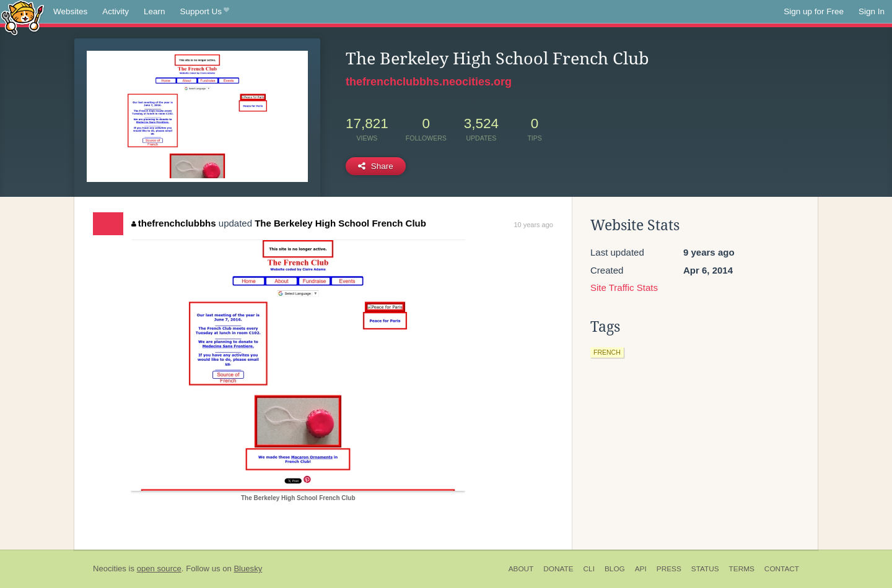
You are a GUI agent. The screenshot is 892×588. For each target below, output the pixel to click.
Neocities (110, 569)
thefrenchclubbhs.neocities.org (429, 82)
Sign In (872, 11)
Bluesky (248, 569)
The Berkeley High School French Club (340, 223)
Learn (155, 11)
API (641, 569)
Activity (116, 11)
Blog (615, 569)
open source (159, 569)
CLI (589, 569)
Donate (558, 569)
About (521, 569)
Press (669, 569)
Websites (70, 11)
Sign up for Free (814, 11)
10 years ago (533, 225)
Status (705, 569)
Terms (742, 569)
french (607, 352)
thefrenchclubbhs (173, 223)
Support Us (205, 12)
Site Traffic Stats (624, 288)
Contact (782, 569)
